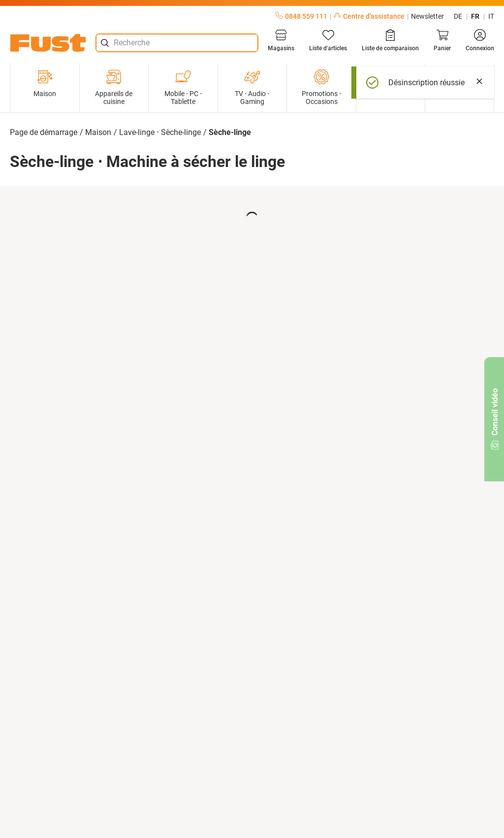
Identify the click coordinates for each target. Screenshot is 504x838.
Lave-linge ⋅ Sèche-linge (160, 132)
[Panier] (442, 40)
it (491, 16)
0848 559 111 (301, 16)
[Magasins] (281, 40)
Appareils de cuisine (114, 87)
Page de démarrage (44, 132)
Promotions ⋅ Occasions (321, 87)
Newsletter (427, 16)
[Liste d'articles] (328, 40)
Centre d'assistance (369, 16)
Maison (45, 83)
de (458, 16)
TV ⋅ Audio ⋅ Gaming (252, 87)
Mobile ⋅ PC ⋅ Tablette (183, 87)
